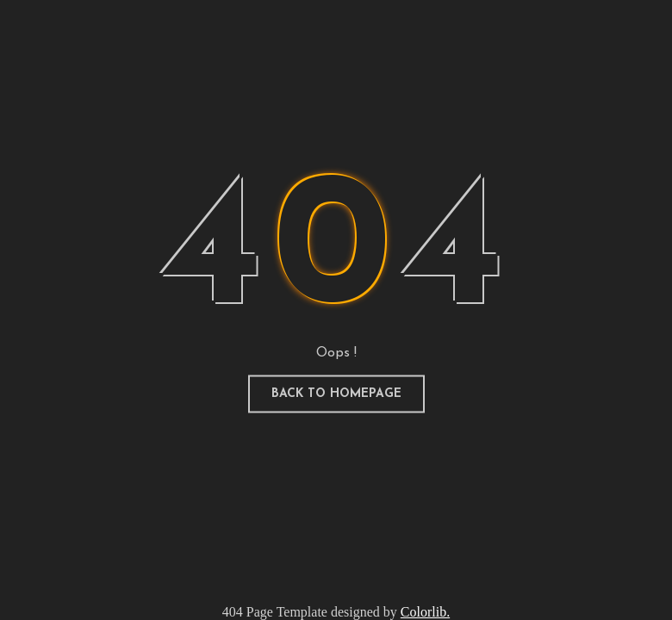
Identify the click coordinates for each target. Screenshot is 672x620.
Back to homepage (336, 394)
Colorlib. (425, 612)
